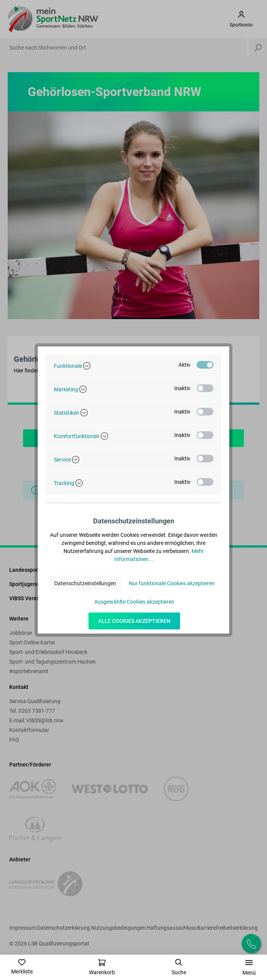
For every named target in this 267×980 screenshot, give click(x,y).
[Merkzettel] (22, 967)
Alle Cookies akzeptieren (134, 621)
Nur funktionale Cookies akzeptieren (172, 583)
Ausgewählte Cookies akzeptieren (134, 602)
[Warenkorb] (102, 967)
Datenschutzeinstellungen (85, 583)
